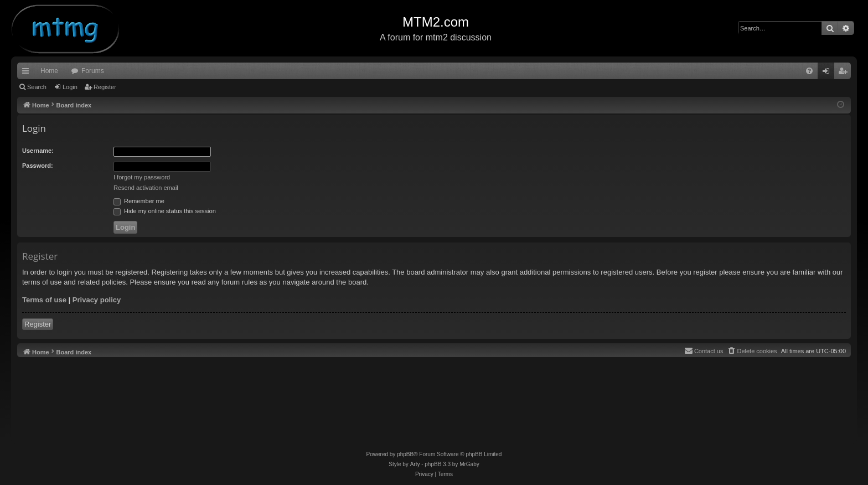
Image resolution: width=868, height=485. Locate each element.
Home (49, 71)
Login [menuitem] (828, 73)
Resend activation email (146, 188)
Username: (38, 151)
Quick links (28, 73)
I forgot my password (142, 177)
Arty (415, 464)
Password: (38, 166)
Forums (93, 71)
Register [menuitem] (845, 73)
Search (37, 87)
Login (70, 87)
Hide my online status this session (165, 211)
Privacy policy (97, 300)
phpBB (405, 454)
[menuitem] (809, 71)
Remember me (139, 201)
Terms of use (44, 300)
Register (105, 87)
